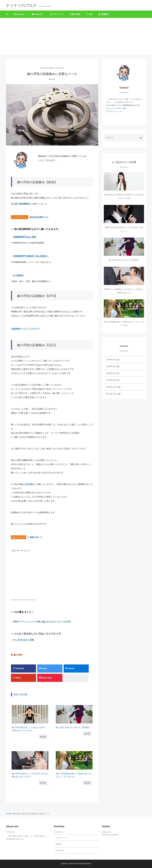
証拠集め (104, 14)
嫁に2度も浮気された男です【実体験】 (124, 260)
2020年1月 (111, 380)
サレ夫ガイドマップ (62, 838)
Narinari (71, 864)
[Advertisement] (76, 36)
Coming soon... (61, 850)
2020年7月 (111, 360)
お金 (89, 14)
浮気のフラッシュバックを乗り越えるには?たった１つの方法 (42, 622)
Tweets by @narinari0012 (110, 835)
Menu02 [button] (38, 14)
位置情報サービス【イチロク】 (26, 329)
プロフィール (57, 14)
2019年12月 (112, 387)
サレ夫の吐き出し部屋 (23, 640)
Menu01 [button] (20, 14)
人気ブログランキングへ (114, 111)
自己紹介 (30, 484)
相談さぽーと (36, 537)
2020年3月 (111, 366)
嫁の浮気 (75, 14)
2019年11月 (112, 394)
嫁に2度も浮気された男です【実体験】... (74, 727)
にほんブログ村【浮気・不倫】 (116, 108)
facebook (18, 668)
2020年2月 (111, 373)
